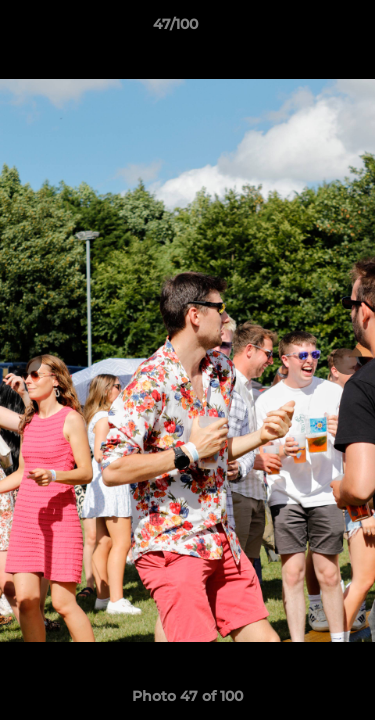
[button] (303, 29)
